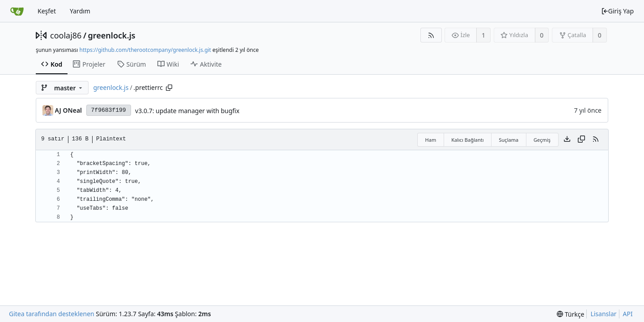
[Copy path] (169, 88)
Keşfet (47, 11)
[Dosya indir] (567, 140)
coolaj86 (66, 35)
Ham (431, 140)
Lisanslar (603, 314)
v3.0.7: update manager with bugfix (187, 111)
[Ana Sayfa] (17, 11)
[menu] (570, 314)
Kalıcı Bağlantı (467, 140)
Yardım (80, 11)
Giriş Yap (617, 11)
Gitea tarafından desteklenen (52, 314)
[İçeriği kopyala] (581, 140)
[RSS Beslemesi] (431, 35)
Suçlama (509, 140)
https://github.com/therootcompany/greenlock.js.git (145, 50)
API (628, 314)
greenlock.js (112, 35)
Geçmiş (542, 140)
